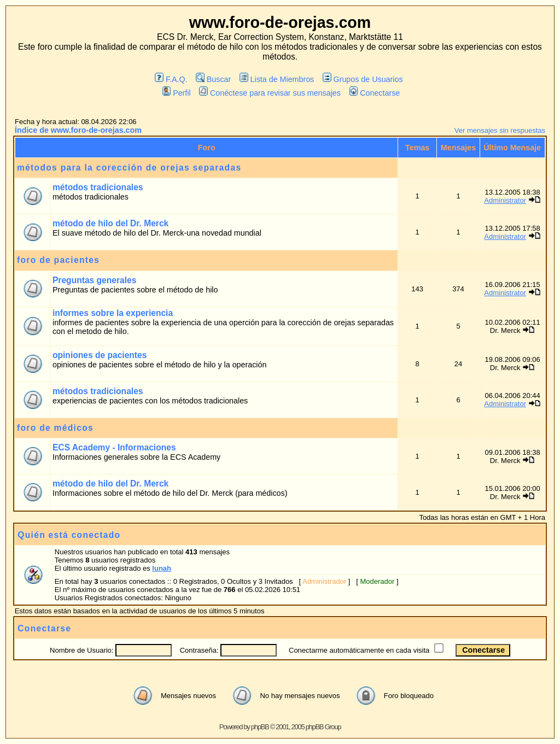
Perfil (177, 93)
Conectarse (375, 93)
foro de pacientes (58, 260)
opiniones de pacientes (100, 355)
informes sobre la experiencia (113, 313)
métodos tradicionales (98, 187)
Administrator (505, 200)
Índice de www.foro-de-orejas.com (78, 130)
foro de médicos (55, 428)
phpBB (260, 727)
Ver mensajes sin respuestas (500, 130)
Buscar (213, 79)
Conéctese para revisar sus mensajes (270, 93)
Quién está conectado (69, 535)
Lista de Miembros (277, 79)
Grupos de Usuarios (363, 79)
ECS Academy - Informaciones (114, 447)
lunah (162, 568)
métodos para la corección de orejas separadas (129, 168)
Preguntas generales (94, 280)
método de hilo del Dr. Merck (110, 223)
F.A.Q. (171, 79)
